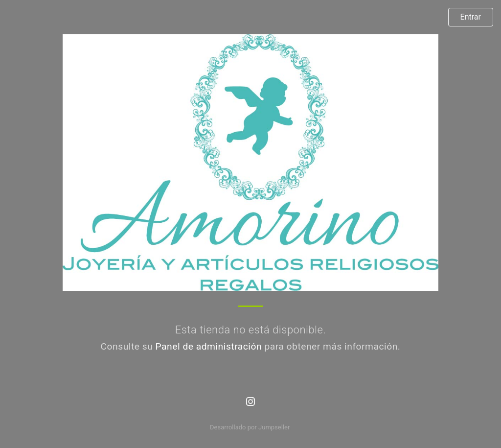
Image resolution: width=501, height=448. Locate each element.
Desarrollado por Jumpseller (250, 427)
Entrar (471, 17)
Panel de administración (209, 346)
